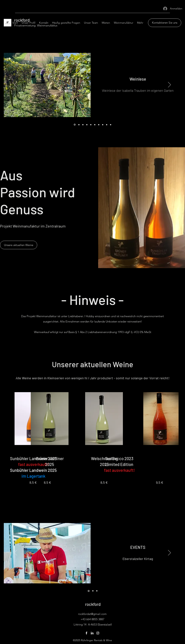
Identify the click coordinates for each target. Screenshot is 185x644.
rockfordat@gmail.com (92, 614)
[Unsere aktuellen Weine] (19, 245)
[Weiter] (169, 85)
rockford (93, 604)
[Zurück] (16, 85)
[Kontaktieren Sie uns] (165, 23)
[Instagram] (98, 633)
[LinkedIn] (92, 633)
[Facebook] (86, 633)
